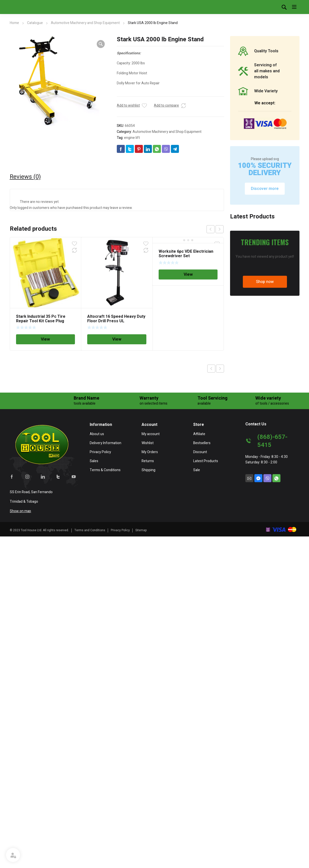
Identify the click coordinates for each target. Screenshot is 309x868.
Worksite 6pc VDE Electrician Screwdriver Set (186, 254)
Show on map (20, 846)
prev (211, 229)
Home (14, 23)
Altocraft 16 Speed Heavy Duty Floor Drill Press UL (116, 319)
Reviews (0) (25, 177)
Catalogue (35, 23)
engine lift (132, 138)
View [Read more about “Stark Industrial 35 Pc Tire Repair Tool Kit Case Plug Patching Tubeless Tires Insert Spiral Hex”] (45, 339)
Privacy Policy (120, 865)
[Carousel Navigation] (215, 229)
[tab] (25, 177)
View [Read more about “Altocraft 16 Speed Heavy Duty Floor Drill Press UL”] (117, 339)
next (220, 229)
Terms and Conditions (90, 865)
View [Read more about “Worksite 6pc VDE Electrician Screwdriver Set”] (188, 274)
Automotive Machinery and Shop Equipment (85, 23)
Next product (220, 369)
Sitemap (141, 865)
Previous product (211, 369)
